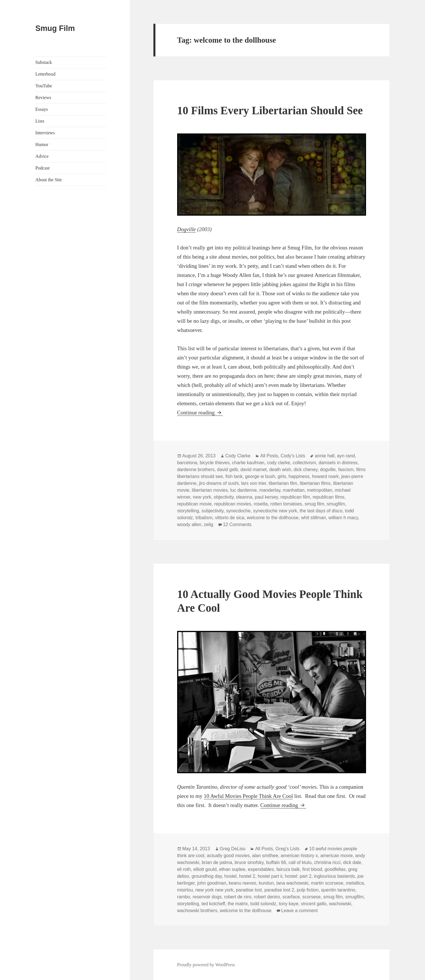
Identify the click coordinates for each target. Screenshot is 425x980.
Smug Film (55, 28)
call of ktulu (300, 862)
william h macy (343, 518)
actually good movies (228, 856)
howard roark (325, 476)
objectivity (224, 497)
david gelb (227, 470)
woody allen (189, 525)
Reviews (43, 98)
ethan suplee (232, 869)
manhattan (294, 490)
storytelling (188, 511)
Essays (42, 109)
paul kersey (267, 497)
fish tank (234, 476)
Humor (42, 144)
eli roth (184, 869)
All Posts (269, 456)
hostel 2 (247, 876)
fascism (346, 470)
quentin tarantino (338, 890)
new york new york (215, 890)
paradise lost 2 (279, 890)
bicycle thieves (215, 463)
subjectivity (212, 511)
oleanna (244, 497)
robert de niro (238, 897)
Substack (44, 62)
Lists (40, 121)
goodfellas (335, 869)
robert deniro (267, 897)
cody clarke (279, 463)
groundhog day (207, 876)
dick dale (352, 862)
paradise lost (249, 890)
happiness (299, 476)
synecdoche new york (275, 511)
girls (282, 476)
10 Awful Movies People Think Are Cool (248, 796)
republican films (328, 497)
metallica (355, 883)
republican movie (194, 504)
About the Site (49, 180)
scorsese (311, 897)
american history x (299, 856)
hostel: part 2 (298, 876)
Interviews (45, 133)
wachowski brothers (197, 911)
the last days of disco (321, 511)
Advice (42, 156)
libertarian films (315, 483)
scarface (291, 897)
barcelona (187, 463)
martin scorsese (327, 883)
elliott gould (205, 869)
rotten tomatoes (286, 504)
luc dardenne (244, 490)
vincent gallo (314, 904)
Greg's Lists (288, 849)
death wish (280, 470)
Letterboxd (46, 74)
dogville (328, 470)
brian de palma (217, 862)
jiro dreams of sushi (219, 483)
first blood (312, 869)
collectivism (304, 463)
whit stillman (314, 518)
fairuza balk (288, 869)
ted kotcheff (213, 904)
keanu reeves (242, 883)
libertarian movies (210, 490)
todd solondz (263, 904)
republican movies (233, 504)
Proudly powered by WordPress (206, 965)
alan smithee (265, 856)
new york (202, 497)
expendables (261, 869)
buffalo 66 (276, 862)
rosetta (261, 504)
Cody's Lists (293, 456)
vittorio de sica (230, 518)
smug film (314, 504)
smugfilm (336, 504)
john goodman (212, 883)
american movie (336, 856)
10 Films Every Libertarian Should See (270, 110)
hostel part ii (270, 876)
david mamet (254, 470)
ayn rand (346, 456)
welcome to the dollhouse (273, 518)
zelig (208, 525)
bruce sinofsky (249, 862)
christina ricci (327, 862)
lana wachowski (292, 883)
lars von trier (254, 483)
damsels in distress (338, 463)
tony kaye (288, 904)
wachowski (340, 904)
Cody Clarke (238, 456)
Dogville (186, 229)
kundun (266, 883)
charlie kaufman (248, 463)
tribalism (204, 518)
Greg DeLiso (233, 849)
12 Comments (237, 525)
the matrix (238, 904)
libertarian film (283, 483)
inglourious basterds (334, 876)
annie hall (325, 456)
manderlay (270, 490)
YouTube (44, 86)
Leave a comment (300, 911)
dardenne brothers (196, 470)
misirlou (185, 890)
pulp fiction (308, 890)
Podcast (43, 168)
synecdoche (238, 511)
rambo (184, 897)
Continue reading (200, 413)
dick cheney (306, 470)
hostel (231, 876)
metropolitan (320, 490)
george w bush (260, 476)
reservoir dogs (207, 897)
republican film (295, 497)
